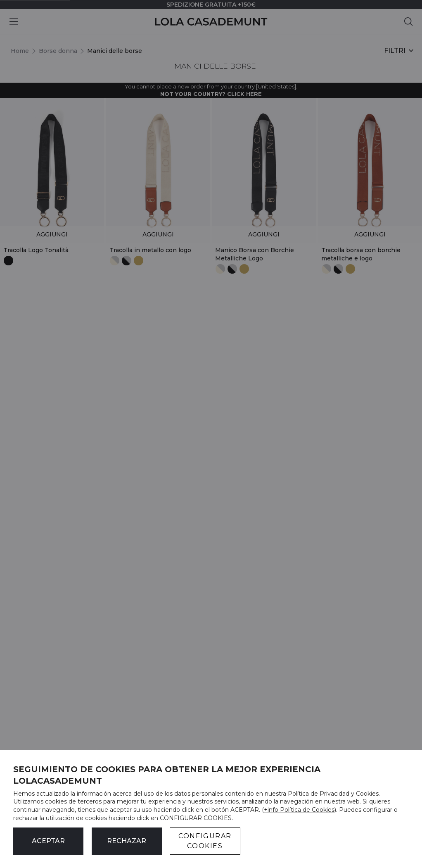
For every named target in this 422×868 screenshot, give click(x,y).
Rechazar (127, 841)
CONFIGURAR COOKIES (205, 841)
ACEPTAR (48, 841)
